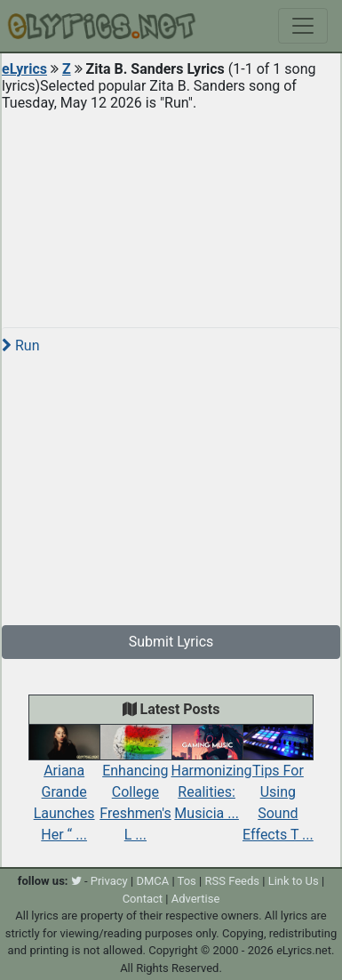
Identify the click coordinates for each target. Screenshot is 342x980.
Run (20, 345)
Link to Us (294, 881)
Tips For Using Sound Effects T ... (278, 787)
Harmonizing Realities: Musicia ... (212, 778)
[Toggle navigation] (303, 26)
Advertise (196, 899)
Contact (143, 899)
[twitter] (76, 881)
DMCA (152, 881)
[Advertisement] (171, 213)
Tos (187, 881)
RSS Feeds (232, 881)
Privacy (109, 881)
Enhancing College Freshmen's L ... (135, 788)
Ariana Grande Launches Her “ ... (64, 788)
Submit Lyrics (171, 642)
